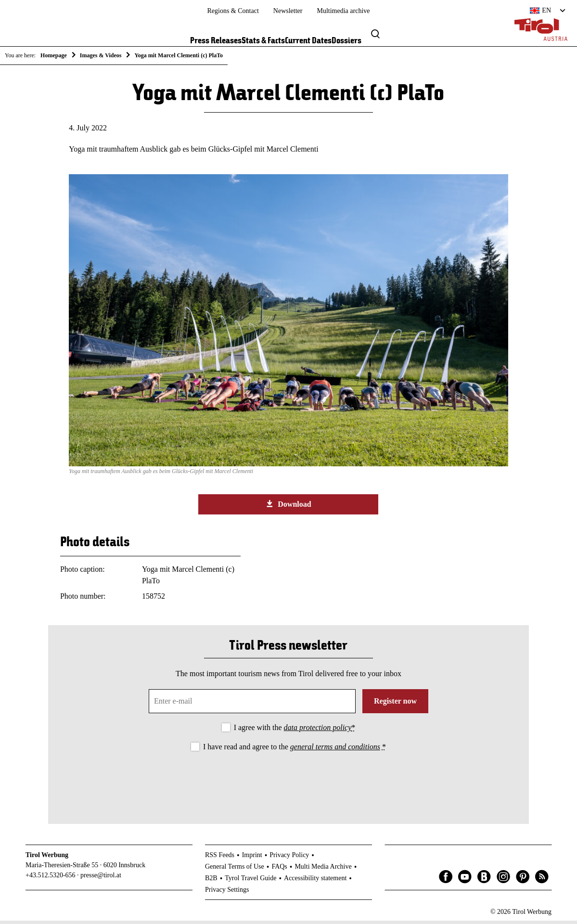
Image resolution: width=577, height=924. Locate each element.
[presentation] (288, 783)
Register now (395, 705)
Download (288, 507)
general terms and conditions (335, 750)
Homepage (54, 55)
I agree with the (295, 731)
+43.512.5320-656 (51, 879)
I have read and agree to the (295, 750)
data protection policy (318, 731)
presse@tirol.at (101, 879)
